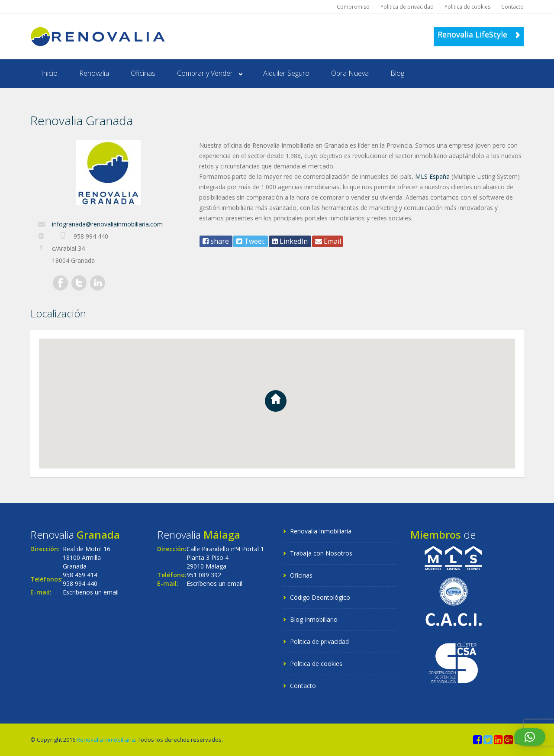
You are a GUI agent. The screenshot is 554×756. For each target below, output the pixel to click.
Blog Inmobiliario (314, 619)
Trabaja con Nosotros (321, 553)
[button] (530, 737)
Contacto (512, 7)
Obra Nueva (350, 73)
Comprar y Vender (205, 73)
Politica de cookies (467, 7)
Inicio (49, 73)
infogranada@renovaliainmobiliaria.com (107, 224)
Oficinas (143, 73)
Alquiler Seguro (286, 73)
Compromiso (353, 7)
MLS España (432, 176)
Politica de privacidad (407, 7)
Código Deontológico (320, 597)
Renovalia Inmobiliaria (321, 531)
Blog (397, 73)
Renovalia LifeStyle (479, 34)
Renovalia (94, 73)
